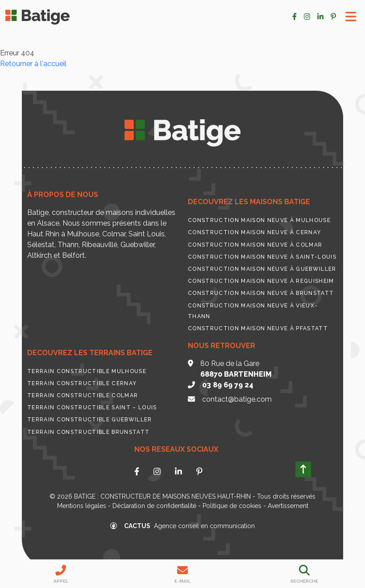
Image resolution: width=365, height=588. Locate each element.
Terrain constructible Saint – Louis (92, 407)
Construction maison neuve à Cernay (254, 232)
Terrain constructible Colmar (83, 395)
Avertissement (288, 506)
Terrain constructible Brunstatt (88, 432)
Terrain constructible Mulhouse (87, 371)
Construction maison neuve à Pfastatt (258, 328)
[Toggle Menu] (351, 17)
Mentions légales (82, 506)
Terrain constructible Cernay (82, 383)
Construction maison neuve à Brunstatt (261, 293)
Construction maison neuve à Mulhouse (259, 220)
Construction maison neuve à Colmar (255, 245)
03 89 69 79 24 (228, 385)
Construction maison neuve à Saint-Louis (262, 257)
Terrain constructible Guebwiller (90, 420)
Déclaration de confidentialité (154, 506)
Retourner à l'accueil (33, 64)
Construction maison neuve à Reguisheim (261, 281)
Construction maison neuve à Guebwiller (262, 269)
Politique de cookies (232, 506)
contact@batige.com (237, 399)
